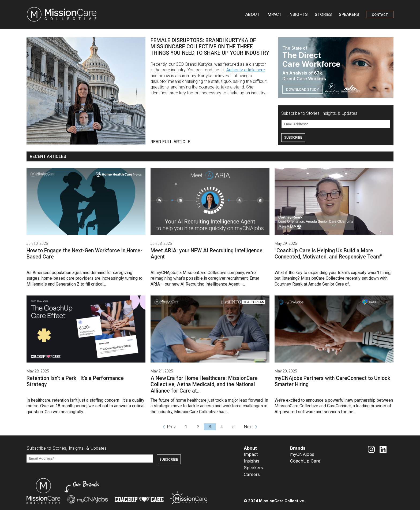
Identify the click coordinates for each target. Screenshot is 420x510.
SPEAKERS (349, 14)
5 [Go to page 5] (233, 427)
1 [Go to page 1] (186, 427)
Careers (252, 474)
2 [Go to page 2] (198, 427)
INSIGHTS (298, 14)
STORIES (323, 14)
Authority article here (246, 70)
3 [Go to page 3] (210, 427)
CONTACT (380, 15)
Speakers (253, 468)
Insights (252, 461)
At (153, 273)
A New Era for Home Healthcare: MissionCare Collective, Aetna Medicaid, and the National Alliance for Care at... (204, 385)
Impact (251, 454)
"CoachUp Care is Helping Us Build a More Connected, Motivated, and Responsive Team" (328, 254)
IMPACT (274, 14)
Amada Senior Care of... (330, 284)
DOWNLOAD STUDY (303, 89)
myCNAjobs (302, 454)
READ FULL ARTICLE (170, 142)
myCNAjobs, (167, 273)
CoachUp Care (305, 461)
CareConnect (339, 406)
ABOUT (252, 14)
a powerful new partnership (350, 400)
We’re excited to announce (300, 400)
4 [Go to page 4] (222, 427)
